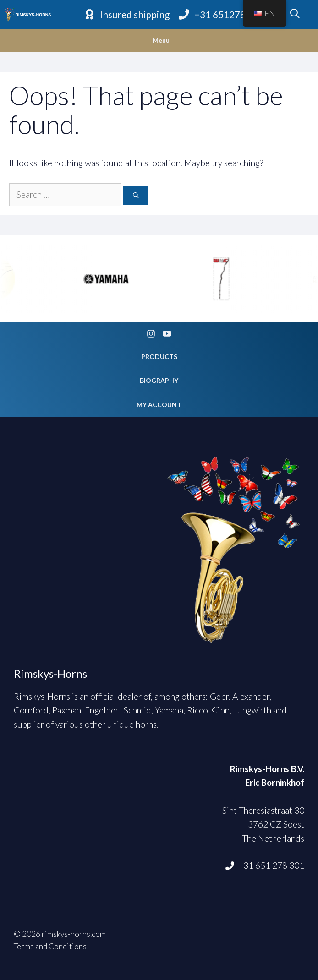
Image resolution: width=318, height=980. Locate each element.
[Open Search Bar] (295, 15)
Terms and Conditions (50, 946)
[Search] (136, 196)
